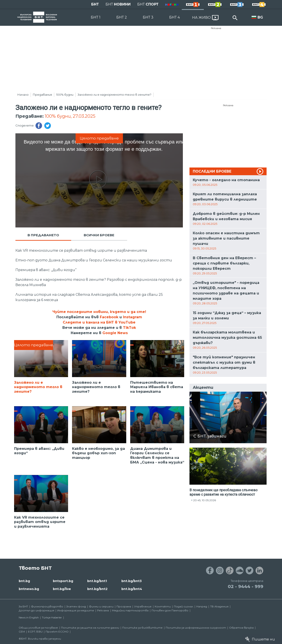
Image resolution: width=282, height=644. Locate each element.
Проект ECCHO (57, 632)
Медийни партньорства (130, 610)
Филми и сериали (101, 606)
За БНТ (23, 606)
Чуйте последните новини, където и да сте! (99, 312)
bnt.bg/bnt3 (132, 581)
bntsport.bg (63, 581)
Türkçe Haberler (52, 617)
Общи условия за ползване (38, 628)
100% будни (65, 95)
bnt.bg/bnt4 (132, 589)
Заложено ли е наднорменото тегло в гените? (114, 95)
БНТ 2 (122, 17)
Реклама (216, 28)
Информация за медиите (76, 610)
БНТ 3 (148, 17)
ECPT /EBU (35, 632)
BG (260, 17)
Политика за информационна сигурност (196, 628)
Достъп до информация (36, 610)
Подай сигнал (184, 606)
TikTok (129, 328)
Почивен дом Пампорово (170, 610)
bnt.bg (24, 581)
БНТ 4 (174, 17)
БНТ (95, 4)
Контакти (163, 606)
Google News (115, 333)
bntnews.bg (29, 589)
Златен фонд (76, 606)
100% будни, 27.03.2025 (70, 116)
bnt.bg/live (62, 589)
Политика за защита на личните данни (90, 628)
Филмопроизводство (47, 606)
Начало (23, 95)
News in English (29, 617)
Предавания (42, 95)
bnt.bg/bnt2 (97, 589)
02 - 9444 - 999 (246, 586)
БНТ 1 (96, 17)
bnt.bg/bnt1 (97, 581)
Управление (143, 606)
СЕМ (22, 632)
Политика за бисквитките (142, 628)
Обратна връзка (241, 628)
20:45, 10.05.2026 (205, 500)
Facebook (109, 317)
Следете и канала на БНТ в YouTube (99, 322)
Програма (124, 606)
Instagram (133, 317)
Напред (202, 606)
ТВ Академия (219, 606)
